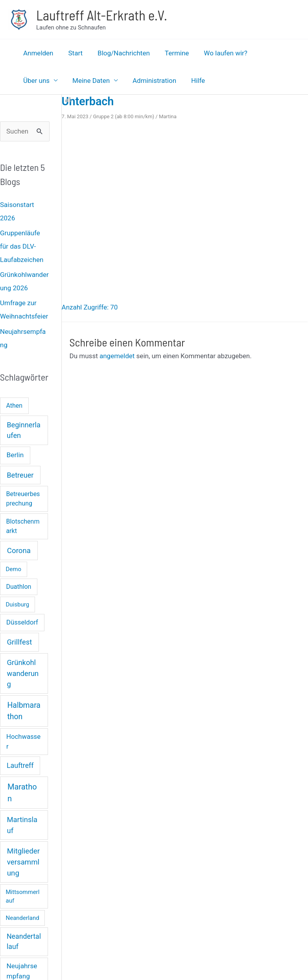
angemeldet (117, 356)
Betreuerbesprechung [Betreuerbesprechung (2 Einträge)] (23, 499)
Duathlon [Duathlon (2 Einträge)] (18, 587)
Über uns (267, 53)
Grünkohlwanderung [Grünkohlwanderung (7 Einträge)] (23, 673)
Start (73, 53)
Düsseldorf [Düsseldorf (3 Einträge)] (22, 622)
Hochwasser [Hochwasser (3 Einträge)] (23, 742)
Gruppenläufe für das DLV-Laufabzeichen (22, 246)
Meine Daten (41, 81)
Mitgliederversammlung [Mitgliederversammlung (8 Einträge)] (23, 862)
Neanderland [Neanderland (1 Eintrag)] (23, 918)
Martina (168, 116)
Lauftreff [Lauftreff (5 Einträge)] (20, 766)
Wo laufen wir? (219, 53)
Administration (103, 81)
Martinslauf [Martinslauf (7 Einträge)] (22, 825)
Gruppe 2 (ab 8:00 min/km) (124, 116)
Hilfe (145, 81)
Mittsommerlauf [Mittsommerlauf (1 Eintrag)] (23, 897)
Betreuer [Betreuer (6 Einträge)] (20, 475)
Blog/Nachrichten (120, 53)
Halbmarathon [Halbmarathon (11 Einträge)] (24, 711)
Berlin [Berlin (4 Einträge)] (15, 455)
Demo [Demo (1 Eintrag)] (14, 569)
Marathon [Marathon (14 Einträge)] (22, 793)
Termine (172, 53)
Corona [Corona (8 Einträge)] (19, 551)
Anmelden (38, 53)
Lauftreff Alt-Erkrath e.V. (102, 15)
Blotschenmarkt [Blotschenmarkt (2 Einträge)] (23, 526)
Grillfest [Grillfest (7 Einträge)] (20, 642)
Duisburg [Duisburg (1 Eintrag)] (18, 604)
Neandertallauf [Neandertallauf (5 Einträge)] (24, 942)
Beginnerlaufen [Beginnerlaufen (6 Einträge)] (23, 430)
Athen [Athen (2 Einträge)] (14, 406)
